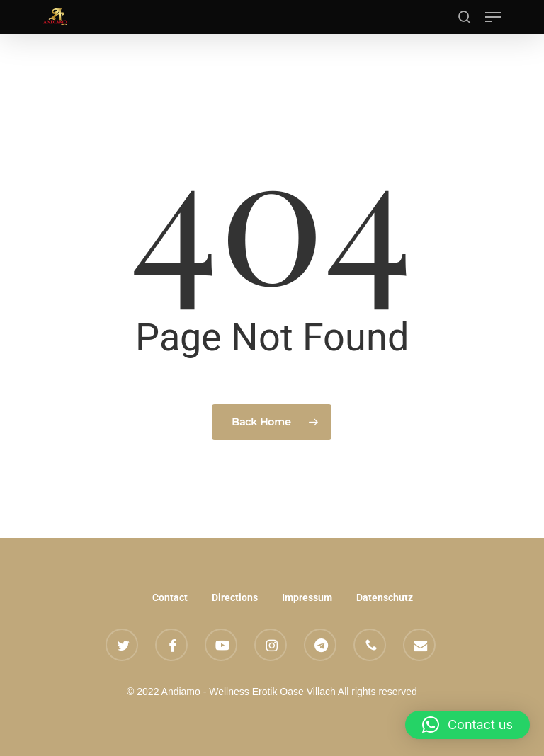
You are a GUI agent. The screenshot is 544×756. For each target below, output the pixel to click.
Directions (235, 597)
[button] (493, 17)
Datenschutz (385, 597)
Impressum (307, 597)
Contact (170, 597)
